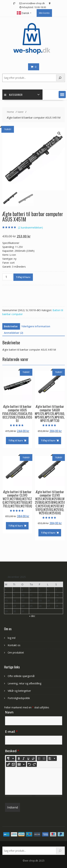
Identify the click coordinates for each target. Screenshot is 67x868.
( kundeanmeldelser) (30, 227)
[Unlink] (13, 764)
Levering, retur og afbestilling (24, 683)
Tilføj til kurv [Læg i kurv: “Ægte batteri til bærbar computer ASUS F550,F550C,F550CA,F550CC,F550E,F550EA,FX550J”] (16, 440)
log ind (12, 638)
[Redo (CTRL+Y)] (34, 764)
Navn (9, 712)
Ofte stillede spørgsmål (21, 676)
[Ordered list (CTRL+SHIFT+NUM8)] (44, 758)
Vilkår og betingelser (19, 691)
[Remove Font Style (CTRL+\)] (33, 758)
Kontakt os (14, 645)
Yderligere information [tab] (36, 326)
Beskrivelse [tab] (11, 326)
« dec (32, 616)
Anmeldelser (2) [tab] (13, 333)
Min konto (44, 13)
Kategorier (13, 95)
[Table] (21, 764)
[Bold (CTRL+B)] (19, 758)
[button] (62, 95)
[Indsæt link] (8, 764)
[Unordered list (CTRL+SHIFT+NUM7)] (39, 758)
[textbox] (34, 781)
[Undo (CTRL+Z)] (29, 764)
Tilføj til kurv (23, 277)
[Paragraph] (52, 758)
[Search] (60, 851)
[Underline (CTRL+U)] (28, 758)
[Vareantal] (8, 277)
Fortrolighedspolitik (19, 698)
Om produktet (16, 653)
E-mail (11, 732)
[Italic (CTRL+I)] (24, 758)
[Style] (11, 758)
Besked (12, 751)
